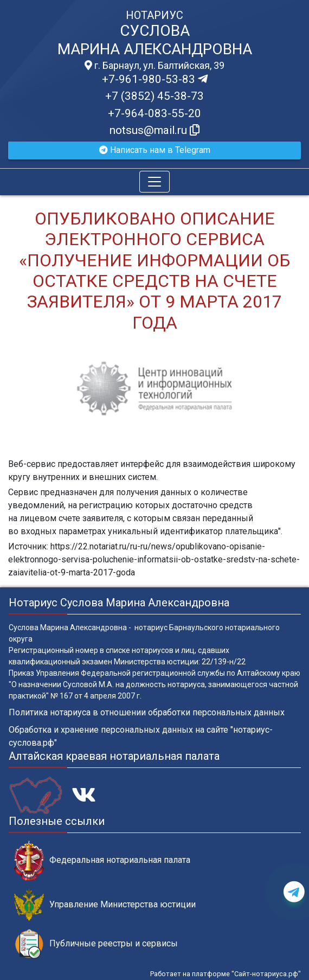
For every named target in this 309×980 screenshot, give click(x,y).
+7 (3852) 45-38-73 (154, 96)
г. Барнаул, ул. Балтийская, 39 (154, 66)
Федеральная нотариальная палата (102, 860)
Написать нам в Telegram (155, 150)
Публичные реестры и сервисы (96, 944)
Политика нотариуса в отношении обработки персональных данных (147, 712)
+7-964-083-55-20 (154, 113)
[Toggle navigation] (154, 182)
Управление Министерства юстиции (105, 905)
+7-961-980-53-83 (155, 79)
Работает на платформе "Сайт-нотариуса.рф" (226, 974)
